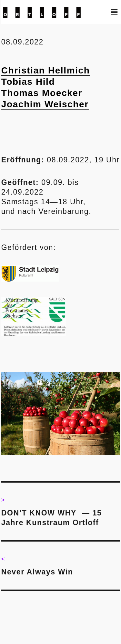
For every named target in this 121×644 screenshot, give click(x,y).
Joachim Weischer (45, 104)
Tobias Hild (28, 82)
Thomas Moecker (42, 93)
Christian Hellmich (46, 70)
